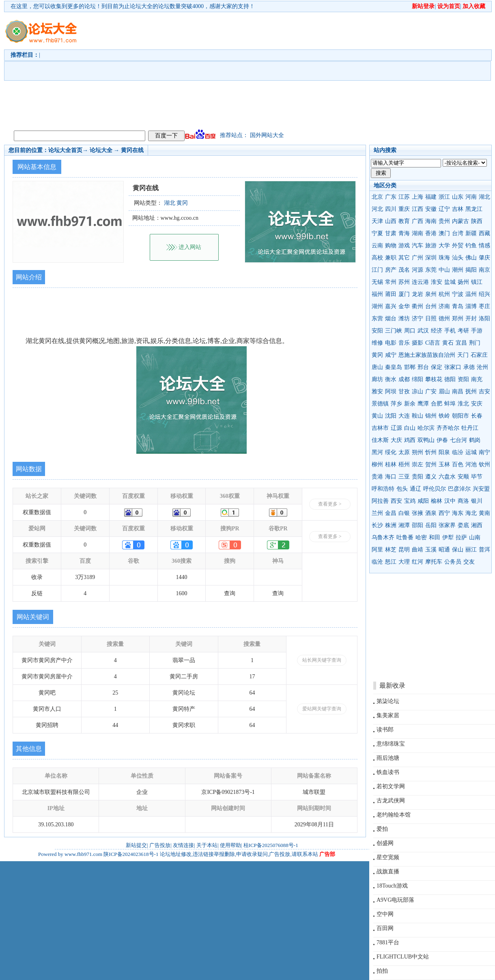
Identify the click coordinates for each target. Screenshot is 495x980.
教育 (404, 221)
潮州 (458, 270)
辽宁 (444, 209)
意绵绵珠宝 (391, 744)
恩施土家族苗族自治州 (427, 355)
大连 (404, 416)
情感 (484, 246)
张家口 (453, 367)
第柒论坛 (388, 701)
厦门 (404, 294)
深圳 (431, 258)
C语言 (433, 343)
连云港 (420, 282)
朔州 (418, 452)
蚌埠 (450, 404)
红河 (418, 562)
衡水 (391, 379)
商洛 (463, 501)
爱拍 (382, 829)
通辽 (415, 489)
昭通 (444, 550)
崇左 (418, 464)
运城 (471, 452)
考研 (463, 331)
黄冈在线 (132, 150)
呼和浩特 (383, 489)
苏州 (404, 282)
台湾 (458, 233)
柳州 (377, 464)
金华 (404, 306)
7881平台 (388, 942)
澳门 (444, 233)
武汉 (423, 331)
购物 (391, 246)
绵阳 (418, 379)
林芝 (391, 550)
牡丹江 (470, 428)
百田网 (385, 928)
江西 (418, 209)
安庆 (477, 404)
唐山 (377, 367)
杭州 (444, 294)
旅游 (431, 246)
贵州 (444, 221)
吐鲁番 (405, 537)
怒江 (391, 562)
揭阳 (471, 270)
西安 (396, 501)
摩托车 (434, 562)
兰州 (377, 513)
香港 (431, 233)
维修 (377, 343)
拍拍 (382, 971)
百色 (458, 464)
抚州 (471, 391)
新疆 (471, 233)
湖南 (418, 233)
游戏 (404, 246)
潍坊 (404, 318)
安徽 (431, 209)
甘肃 (391, 233)
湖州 (377, 306)
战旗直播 (388, 872)
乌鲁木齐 (383, 537)
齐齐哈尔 (448, 428)
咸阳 (423, 501)
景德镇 (380, 404)
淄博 (471, 306)
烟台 (391, 318)
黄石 (448, 343)
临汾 (458, 452)
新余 (410, 404)
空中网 (385, 914)
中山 (444, 270)
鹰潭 (423, 404)
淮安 (437, 282)
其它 (404, 258)
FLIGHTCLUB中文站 (403, 957)
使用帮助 (230, 845)
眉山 (444, 391)
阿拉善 (380, 501)
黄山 (377, 416)
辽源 (396, 428)
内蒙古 (461, 221)
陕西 (477, 221)
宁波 (458, 294)
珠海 (444, 258)
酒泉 (431, 513)
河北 (377, 209)
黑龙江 (474, 209)
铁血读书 (388, 772)
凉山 (418, 391)
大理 (404, 562)
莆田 (391, 294)
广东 (391, 197)
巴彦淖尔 (459, 489)
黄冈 (377, 355)
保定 (437, 367)
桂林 (391, 464)
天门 (463, 355)
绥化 (391, 452)
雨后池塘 (388, 758)
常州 (391, 282)
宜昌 (461, 343)
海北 (471, 513)
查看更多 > (330, 504)
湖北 (484, 197)
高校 (377, 258)
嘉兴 (391, 306)
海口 (391, 477)
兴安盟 (481, 489)
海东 (458, 513)
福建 (431, 197)
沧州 (482, 367)
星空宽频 (388, 857)
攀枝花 (434, 379)
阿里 (377, 550)
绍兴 (484, 294)
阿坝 (391, 391)
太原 (404, 452)
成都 (404, 379)
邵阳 (418, 525)
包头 (402, 489)
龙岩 (418, 294)
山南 (475, 537)
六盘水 (447, 477)
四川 (391, 209)
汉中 (450, 501)
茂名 (404, 270)
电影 (391, 343)
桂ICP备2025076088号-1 (271, 845)
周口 (410, 331)
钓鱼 (471, 246)
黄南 (484, 513)
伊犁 (448, 537)
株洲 (391, 525)
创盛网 (385, 843)
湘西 (477, 525)
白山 (410, 428)
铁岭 (444, 416)
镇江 (477, 282)
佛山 (471, 258)
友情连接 (183, 845)
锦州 (431, 416)
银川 (477, 501)
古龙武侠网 (391, 801)
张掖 (418, 513)
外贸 (458, 246)
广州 (418, 258)
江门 (377, 270)
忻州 (431, 452)
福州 (377, 294)
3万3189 (85, 577)
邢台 (423, 367)
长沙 (377, 525)
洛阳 (484, 318)
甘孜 (404, 391)
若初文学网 (391, 786)
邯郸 (410, 367)
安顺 (463, 477)
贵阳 (418, 477)
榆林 (437, 501)
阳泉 (444, 452)
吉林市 (380, 428)
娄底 (463, 525)
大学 (444, 246)
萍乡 (396, 404)
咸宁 (391, 355)
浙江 (444, 197)
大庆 (396, 440)
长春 (477, 416)
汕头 (458, 258)
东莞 (431, 270)
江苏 (404, 197)
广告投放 (160, 845)
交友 (469, 562)
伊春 (442, 440)
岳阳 (431, 525)
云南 (377, 246)
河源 (418, 270)
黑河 (377, 452)
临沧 (377, 562)
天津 (377, 221)
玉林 (444, 464)
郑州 (458, 318)
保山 (458, 550)
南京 (484, 270)
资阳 (463, 379)
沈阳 (391, 416)
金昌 (391, 513)
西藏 (484, 233)
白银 (404, 513)
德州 (444, 318)
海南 (431, 221)
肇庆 (484, 258)
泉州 (431, 294)
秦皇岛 (394, 367)
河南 (471, 197)
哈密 (421, 537)
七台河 (458, 440)
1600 (182, 593)
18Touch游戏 (392, 886)
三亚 (404, 477)
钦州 (484, 464)
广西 (418, 221)
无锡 (377, 282)
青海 (404, 233)
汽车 (418, 246)
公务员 (453, 562)
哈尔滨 (426, 428)
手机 (450, 331)
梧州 (404, 464)
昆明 (404, 550)
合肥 (437, 404)
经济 (437, 331)
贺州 (431, 464)
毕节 (477, 477)
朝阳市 (461, 416)
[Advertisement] (256, 69)
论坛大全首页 (65, 150)
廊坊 (377, 379)
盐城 (450, 282)
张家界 (447, 525)
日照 (431, 318)
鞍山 (418, 416)
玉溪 (431, 550)
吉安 (484, 391)
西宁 (444, 513)
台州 (431, 306)
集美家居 (388, 715)
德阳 (450, 379)
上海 (418, 197)
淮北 (463, 404)
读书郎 (385, 730)
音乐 (404, 343)
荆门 (475, 343)
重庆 (404, 209)
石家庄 (479, 355)
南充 (477, 379)
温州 (471, 294)
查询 (230, 593)
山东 (458, 197)
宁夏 (377, 233)
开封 (471, 318)
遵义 (431, 477)
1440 (182, 577)
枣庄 (484, 306)
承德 (469, 367)
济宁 (418, 318)
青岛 (458, 306)
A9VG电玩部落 (395, 900)
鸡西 (410, 440)
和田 (435, 537)
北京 (377, 197)
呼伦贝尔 (435, 489)
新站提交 (136, 845)
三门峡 (394, 331)
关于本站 (207, 845)
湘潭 (404, 525)
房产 (391, 270)
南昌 (458, 391)
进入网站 (190, 247)
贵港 (377, 477)
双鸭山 (426, 440)
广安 (431, 391)
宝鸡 (410, 501)
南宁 (484, 452)
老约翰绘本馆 (394, 815)
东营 (377, 318)
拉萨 (461, 537)
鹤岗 (475, 440)
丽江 (471, 550)
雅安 (377, 391)
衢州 (418, 306)
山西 (391, 221)
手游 (477, 331)
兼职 (391, 258)
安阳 (377, 331)
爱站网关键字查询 (322, 709)
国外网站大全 (267, 135)
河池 (471, 464)
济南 (444, 306)
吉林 (458, 209)
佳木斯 (380, 440)
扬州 (463, 282)
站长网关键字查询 (322, 660)
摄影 (418, 343)
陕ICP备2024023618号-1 (131, 854)
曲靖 (418, 550)
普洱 (484, 550)
